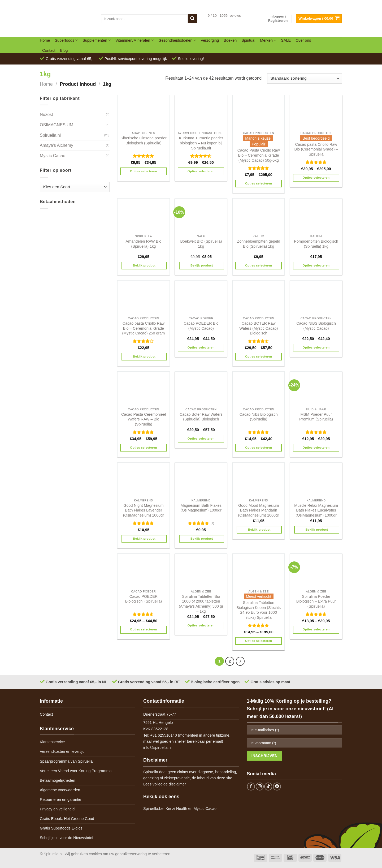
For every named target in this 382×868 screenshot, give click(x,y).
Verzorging (210, 40)
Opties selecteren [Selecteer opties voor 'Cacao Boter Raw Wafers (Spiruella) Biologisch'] (201, 439)
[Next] (240, 661)
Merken (268, 40)
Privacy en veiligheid (57, 809)
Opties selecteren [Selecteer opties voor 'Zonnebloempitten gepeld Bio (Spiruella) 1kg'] (259, 265)
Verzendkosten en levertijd (62, 751)
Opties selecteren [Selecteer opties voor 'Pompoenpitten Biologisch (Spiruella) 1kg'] (316, 265)
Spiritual (248, 40)
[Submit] (192, 19)
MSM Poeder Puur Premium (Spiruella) (316, 417)
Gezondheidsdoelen (177, 40)
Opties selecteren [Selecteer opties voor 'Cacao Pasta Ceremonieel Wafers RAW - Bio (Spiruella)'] (144, 448)
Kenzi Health (176, 809)
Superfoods (66, 40)
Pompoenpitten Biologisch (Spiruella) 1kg (316, 244)
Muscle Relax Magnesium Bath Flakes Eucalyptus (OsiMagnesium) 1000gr (316, 510)
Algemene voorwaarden (60, 790)
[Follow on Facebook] (251, 787)
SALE (286, 40)
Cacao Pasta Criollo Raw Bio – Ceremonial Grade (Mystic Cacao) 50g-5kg (259, 155)
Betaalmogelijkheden (58, 780)
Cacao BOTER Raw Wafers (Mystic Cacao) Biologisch (259, 328)
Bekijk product (144, 265)
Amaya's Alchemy (57, 145)
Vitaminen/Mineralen (134, 40)
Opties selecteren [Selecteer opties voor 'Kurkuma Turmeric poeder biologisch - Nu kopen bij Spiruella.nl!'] (201, 171)
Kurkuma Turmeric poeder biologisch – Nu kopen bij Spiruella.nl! (201, 143)
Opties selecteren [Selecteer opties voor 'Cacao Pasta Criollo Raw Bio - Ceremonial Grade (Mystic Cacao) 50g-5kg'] (259, 183)
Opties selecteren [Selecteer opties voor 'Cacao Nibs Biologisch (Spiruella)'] (259, 448)
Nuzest (46, 115)
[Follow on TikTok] (268, 787)
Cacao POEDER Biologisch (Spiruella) (144, 599)
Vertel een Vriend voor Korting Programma (76, 771)
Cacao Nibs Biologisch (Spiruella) (259, 417)
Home (45, 40)
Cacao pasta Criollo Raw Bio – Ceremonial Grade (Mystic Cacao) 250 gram (144, 328)
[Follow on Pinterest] (277, 787)
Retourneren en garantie (60, 800)
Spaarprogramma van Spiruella (66, 761)
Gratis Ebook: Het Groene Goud (67, 819)
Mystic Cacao (53, 156)
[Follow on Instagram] (260, 787)
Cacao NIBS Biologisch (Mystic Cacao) (316, 326)
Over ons (303, 40)
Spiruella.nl (50, 135)
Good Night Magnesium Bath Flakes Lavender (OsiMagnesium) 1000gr (144, 510)
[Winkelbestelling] (305, 78)
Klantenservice (52, 742)
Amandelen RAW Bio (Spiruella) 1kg (144, 244)
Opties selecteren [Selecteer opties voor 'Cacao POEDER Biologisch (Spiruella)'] (144, 629)
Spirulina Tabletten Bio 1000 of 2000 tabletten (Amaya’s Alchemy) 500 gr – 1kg (201, 604)
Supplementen (97, 40)
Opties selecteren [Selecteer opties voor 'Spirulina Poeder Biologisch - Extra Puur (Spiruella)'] (316, 629)
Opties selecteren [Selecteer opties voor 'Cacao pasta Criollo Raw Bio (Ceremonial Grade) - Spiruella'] (316, 178)
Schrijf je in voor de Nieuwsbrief (67, 838)
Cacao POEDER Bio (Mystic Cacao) (201, 326)
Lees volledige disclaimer (165, 784)
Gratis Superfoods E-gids (61, 828)
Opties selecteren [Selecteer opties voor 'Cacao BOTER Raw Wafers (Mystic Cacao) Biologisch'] (259, 356)
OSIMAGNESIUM (57, 125)
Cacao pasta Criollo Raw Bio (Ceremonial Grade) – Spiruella (316, 149)
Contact (49, 50)
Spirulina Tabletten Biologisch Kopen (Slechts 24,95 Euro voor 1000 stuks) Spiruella (259, 610)
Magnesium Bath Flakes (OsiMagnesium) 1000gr (201, 508)
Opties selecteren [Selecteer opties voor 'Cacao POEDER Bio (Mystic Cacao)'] (201, 347)
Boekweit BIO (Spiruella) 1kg (201, 244)
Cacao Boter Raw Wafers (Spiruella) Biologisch (201, 417)
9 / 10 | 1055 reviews (224, 16)
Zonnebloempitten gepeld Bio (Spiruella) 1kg (258, 244)
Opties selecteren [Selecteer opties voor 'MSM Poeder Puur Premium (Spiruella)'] (316, 448)
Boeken (230, 40)
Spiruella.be (153, 809)
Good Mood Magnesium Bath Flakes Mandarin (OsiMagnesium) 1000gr (259, 510)
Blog (64, 50)
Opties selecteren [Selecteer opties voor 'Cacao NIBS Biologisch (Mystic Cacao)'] (316, 347)
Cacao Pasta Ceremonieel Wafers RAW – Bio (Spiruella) (144, 419)
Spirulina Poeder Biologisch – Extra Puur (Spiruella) (316, 601)
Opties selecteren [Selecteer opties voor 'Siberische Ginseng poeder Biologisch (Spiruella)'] (144, 171)
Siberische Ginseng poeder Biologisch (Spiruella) (144, 141)
